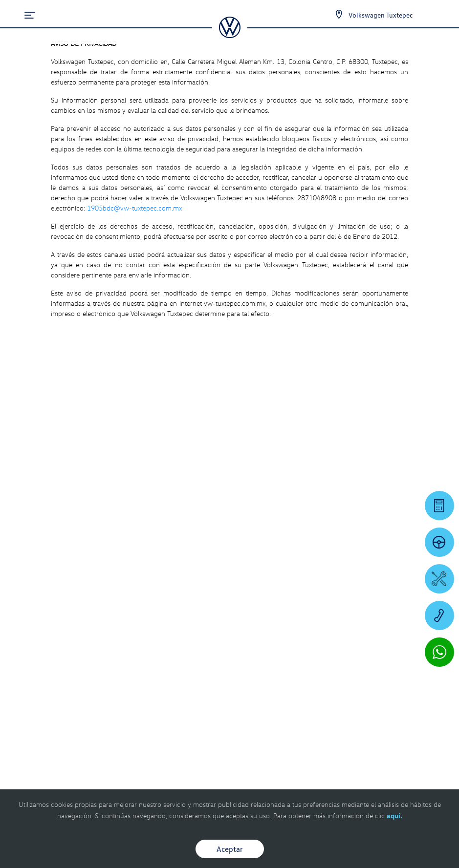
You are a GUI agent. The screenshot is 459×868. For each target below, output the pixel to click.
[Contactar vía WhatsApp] (439, 652)
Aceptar (230, 849)
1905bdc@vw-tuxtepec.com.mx (134, 208)
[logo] (229, 35)
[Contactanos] (330, 15)
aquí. (394, 815)
